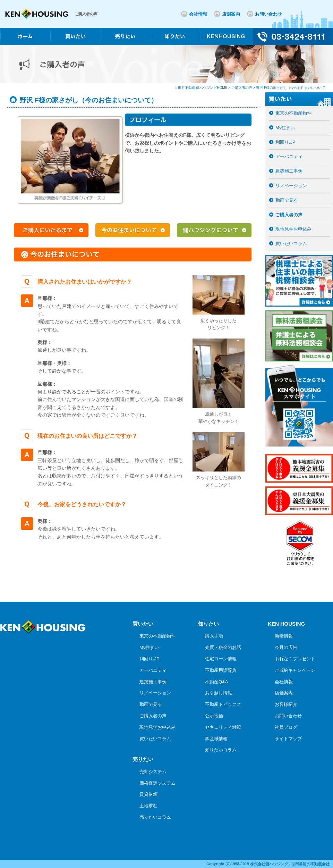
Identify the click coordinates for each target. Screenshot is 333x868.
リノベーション (291, 186)
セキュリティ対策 (223, 727)
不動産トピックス (223, 704)
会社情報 (198, 14)
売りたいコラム (155, 817)
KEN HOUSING (286, 624)
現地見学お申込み (293, 229)
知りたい (208, 624)
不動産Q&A (216, 682)
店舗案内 (231, 14)
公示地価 (214, 716)
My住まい (285, 128)
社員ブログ (286, 727)
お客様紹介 (286, 704)
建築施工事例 (289, 171)
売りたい (143, 759)
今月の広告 (286, 647)
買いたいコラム (291, 244)
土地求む (148, 806)
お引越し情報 (219, 693)
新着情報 (284, 636)
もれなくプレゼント (295, 659)
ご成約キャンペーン (295, 670)
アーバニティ (289, 156)
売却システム (153, 772)
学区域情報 (216, 739)
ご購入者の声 (289, 215)
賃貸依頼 (148, 794)
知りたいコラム (221, 750)
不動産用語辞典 (221, 670)
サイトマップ (288, 739)
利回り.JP (285, 142)
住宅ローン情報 (221, 659)
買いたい (143, 624)
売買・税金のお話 (223, 647)
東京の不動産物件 (293, 113)
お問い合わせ (268, 14)
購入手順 (214, 636)
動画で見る (287, 200)
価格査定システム (157, 783)
